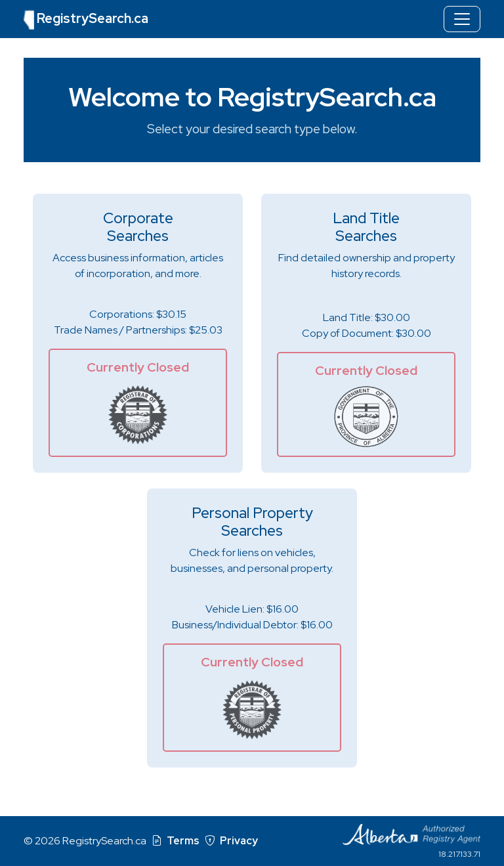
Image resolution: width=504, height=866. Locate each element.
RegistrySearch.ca (86, 20)
